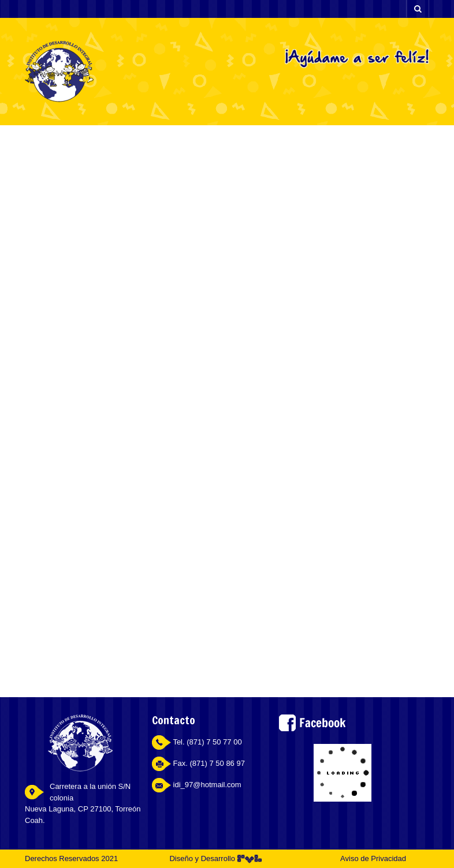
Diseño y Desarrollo (215, 858)
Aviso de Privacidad (373, 858)
